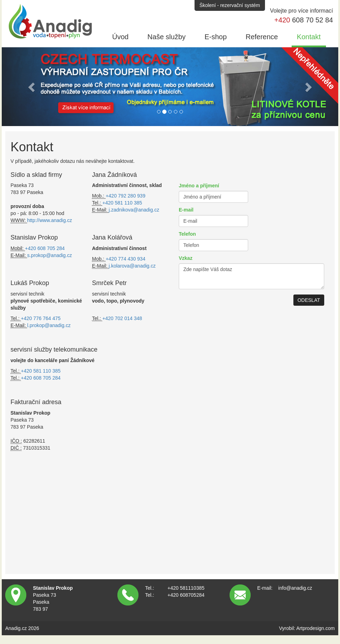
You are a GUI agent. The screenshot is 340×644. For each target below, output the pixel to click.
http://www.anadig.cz (49, 220)
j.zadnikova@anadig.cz (134, 210)
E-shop (215, 37)
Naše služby (167, 37)
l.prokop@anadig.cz (49, 325)
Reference (262, 37)
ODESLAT (309, 300)
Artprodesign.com (315, 628)
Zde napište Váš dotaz (251, 276)
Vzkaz (186, 258)
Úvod (120, 37)
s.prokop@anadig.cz (49, 255)
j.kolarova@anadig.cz (132, 266)
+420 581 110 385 (122, 203)
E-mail (186, 210)
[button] (32, 87)
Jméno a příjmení (199, 186)
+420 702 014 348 (122, 318)
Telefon (187, 234)
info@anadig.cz (295, 588)
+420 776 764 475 (41, 318)
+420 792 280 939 (125, 196)
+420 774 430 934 (125, 259)
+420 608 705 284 (45, 248)
